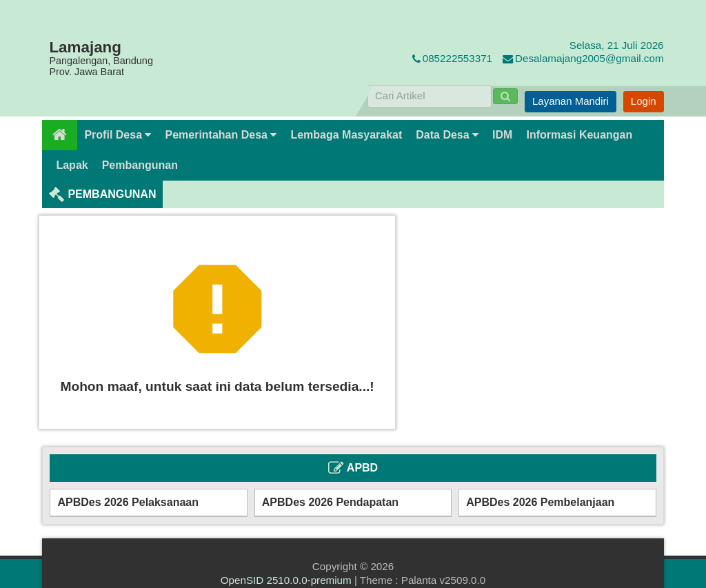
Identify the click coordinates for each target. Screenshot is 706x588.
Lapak (72, 165)
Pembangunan (140, 165)
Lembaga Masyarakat (346, 135)
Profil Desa (118, 135)
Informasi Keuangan (579, 135)
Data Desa (447, 135)
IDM (502, 135)
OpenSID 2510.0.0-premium (286, 580)
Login (644, 101)
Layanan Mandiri (571, 101)
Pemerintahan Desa (221, 135)
